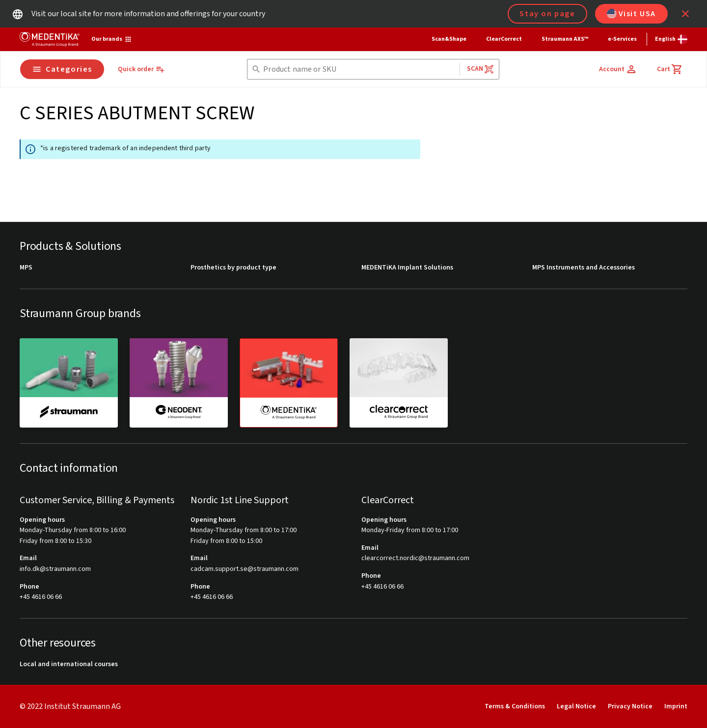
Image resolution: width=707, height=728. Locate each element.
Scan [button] (481, 69)
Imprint (676, 706)
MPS (26, 268)
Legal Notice (576, 706)
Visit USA (631, 14)
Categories (62, 69)
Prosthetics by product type (233, 268)
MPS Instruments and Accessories (584, 268)
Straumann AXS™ (565, 39)
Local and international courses (69, 664)
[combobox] (359, 69)
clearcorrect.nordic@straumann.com (415, 558)
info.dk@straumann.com (55, 569)
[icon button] (685, 14)
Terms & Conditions (515, 706)
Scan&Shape (449, 39)
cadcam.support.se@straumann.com (245, 569)
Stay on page (547, 14)
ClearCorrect (504, 39)
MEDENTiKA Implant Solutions (407, 268)
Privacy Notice (630, 706)
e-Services (622, 39)
